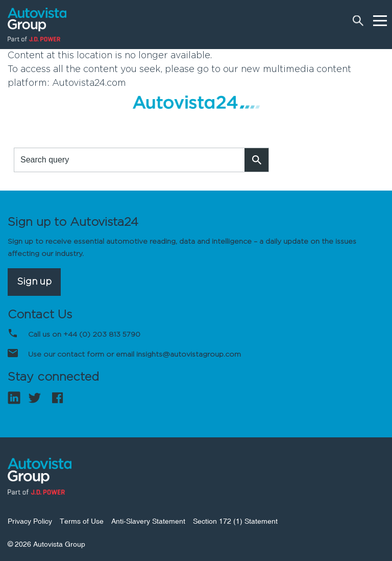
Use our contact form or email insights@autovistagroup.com (134, 355)
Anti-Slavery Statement (148, 521)
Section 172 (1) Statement (235, 521)
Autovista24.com (89, 83)
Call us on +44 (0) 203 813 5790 (84, 335)
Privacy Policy (30, 521)
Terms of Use (82, 521)
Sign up (34, 282)
